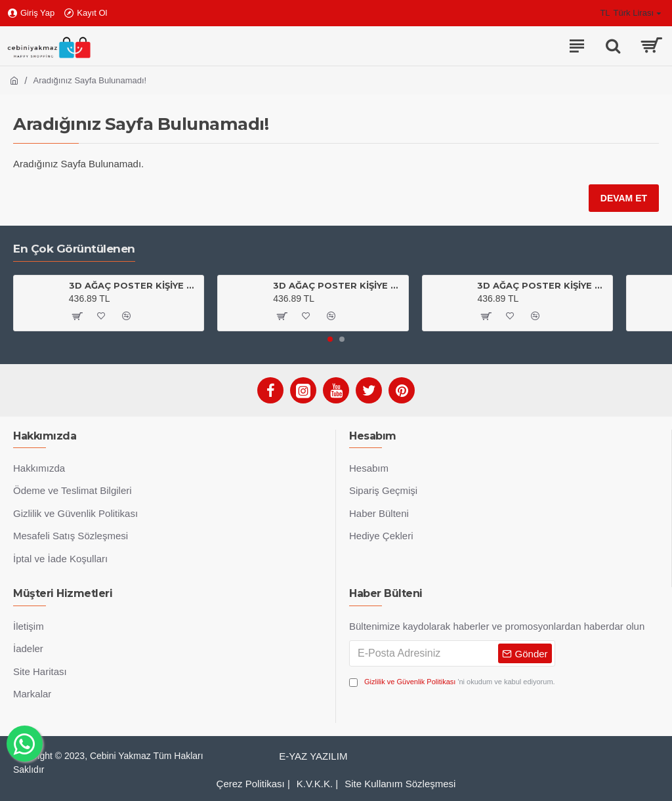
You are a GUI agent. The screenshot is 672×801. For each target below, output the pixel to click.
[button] (330, 339)
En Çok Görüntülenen (74, 249)
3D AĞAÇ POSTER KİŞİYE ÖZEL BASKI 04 (338, 285)
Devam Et (624, 198)
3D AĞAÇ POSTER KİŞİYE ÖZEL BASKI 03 (134, 285)
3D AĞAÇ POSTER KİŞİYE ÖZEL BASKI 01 (542, 285)
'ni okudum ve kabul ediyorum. (452, 682)
